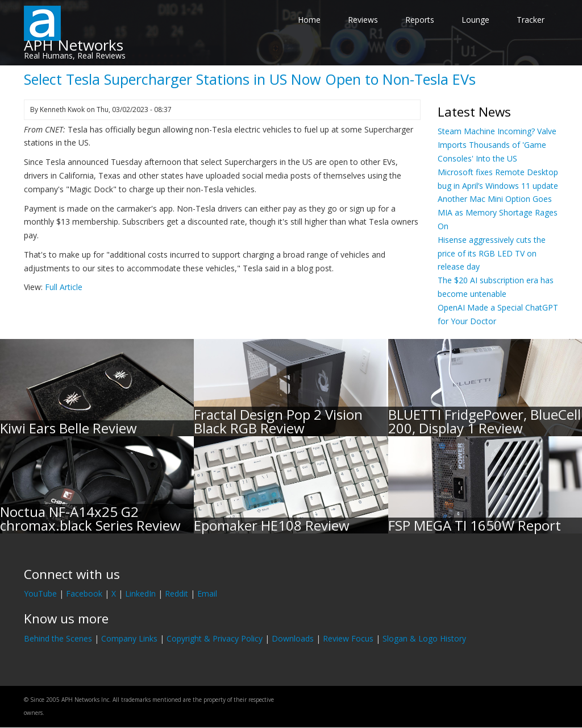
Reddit (176, 593)
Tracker (531, 20)
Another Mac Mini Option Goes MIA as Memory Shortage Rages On (498, 212)
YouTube (40, 593)
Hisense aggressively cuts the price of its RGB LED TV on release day (492, 253)
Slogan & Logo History (424, 638)
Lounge (475, 20)
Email (207, 593)
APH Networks (74, 45)
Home (309, 20)
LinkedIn (140, 593)
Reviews (363, 20)
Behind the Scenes (58, 638)
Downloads (293, 638)
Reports (420, 20)
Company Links (129, 638)
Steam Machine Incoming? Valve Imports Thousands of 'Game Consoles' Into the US (497, 145)
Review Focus (348, 638)
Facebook (84, 593)
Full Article (64, 287)
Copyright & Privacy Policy (215, 638)
